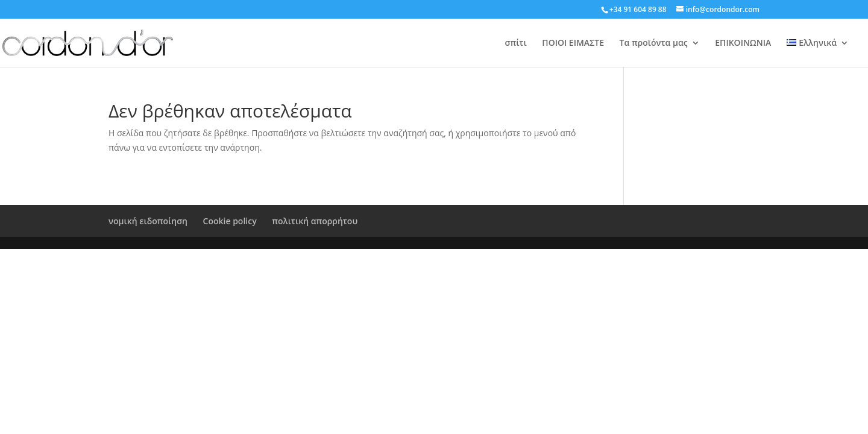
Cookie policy (230, 221)
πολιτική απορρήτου (315, 221)
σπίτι (516, 43)
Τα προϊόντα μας (654, 43)
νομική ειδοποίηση (148, 221)
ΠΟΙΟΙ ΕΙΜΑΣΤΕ (573, 43)
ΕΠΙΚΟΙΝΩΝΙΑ (743, 43)
